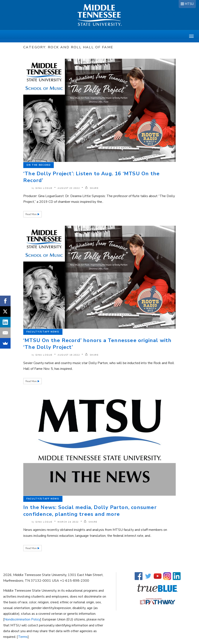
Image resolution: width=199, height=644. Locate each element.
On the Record (39, 165)
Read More (31, 214)
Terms (23, 637)
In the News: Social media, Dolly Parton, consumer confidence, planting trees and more (90, 511)
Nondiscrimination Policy (22, 619)
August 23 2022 (69, 188)
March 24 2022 (68, 522)
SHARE (92, 188)
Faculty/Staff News (43, 332)
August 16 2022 (69, 355)
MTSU (189, 4)
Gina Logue (44, 188)
